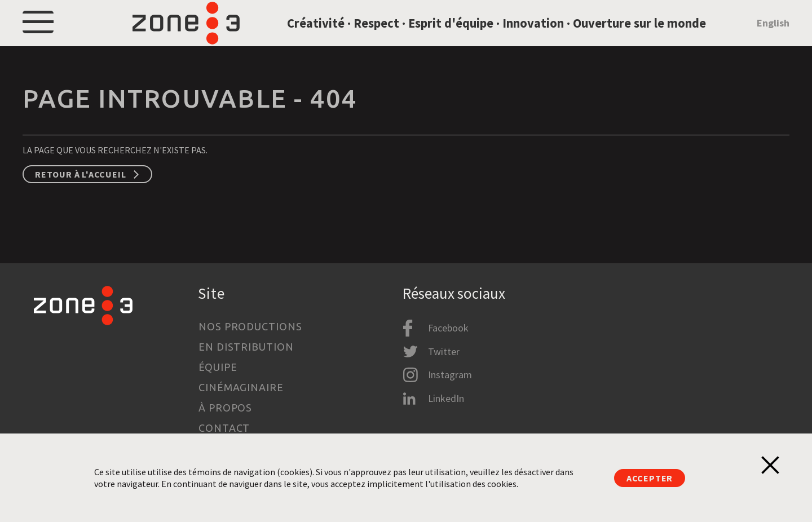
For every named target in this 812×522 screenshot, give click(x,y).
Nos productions (250, 326)
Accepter (650, 478)
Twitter (444, 351)
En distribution (246, 347)
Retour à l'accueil (80, 200)
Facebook (448, 328)
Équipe (218, 367)
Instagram (450, 375)
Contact (224, 428)
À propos (225, 408)
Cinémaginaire (241, 387)
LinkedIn (446, 398)
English (773, 36)
